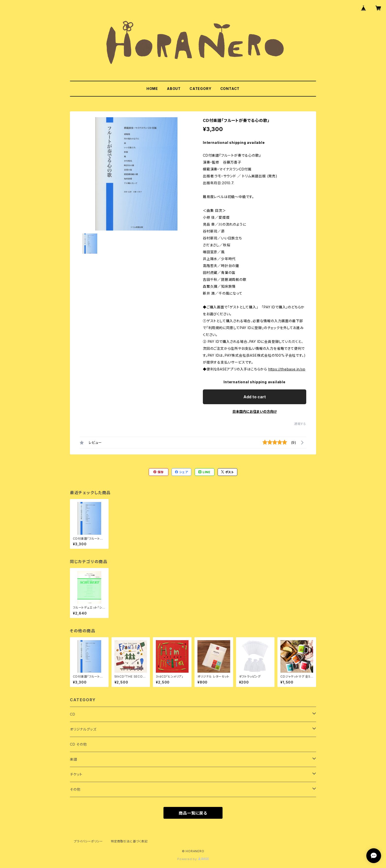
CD (73, 714)
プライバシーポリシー (88, 841)
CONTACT (230, 89)
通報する (300, 424)
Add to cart (255, 397)
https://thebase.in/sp (287, 369)
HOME (152, 89)
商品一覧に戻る (193, 813)
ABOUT (174, 89)
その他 (75, 789)
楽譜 (74, 759)
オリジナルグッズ (83, 729)
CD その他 (78, 744)
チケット (76, 774)
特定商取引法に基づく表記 (129, 841)
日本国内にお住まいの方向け (255, 411)
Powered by (193, 859)
